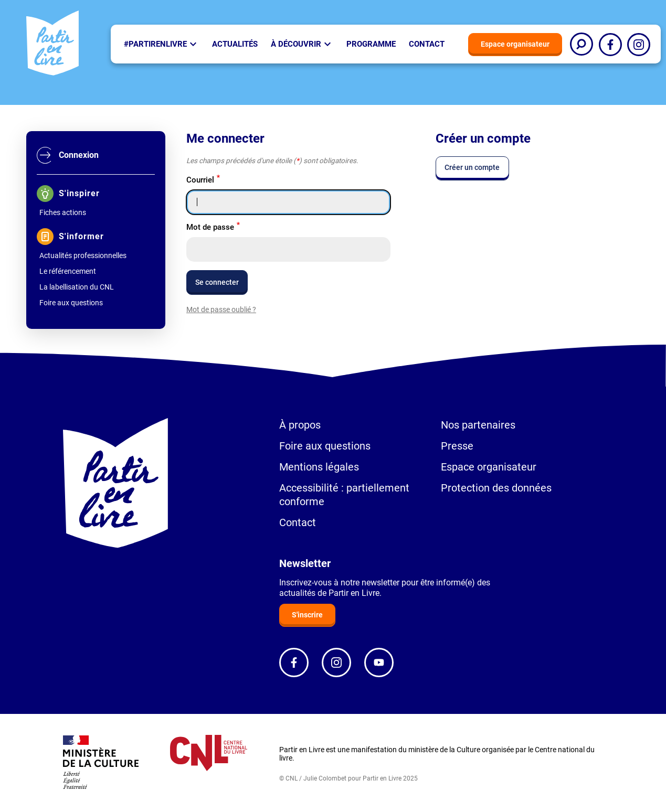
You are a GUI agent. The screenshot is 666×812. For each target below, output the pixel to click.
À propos (300, 425)
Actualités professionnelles (83, 255)
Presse (457, 446)
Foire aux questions (71, 303)
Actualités (235, 44)
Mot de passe (210, 227)
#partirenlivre (155, 44)
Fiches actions (63, 212)
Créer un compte (472, 167)
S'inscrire (307, 615)
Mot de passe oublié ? (221, 309)
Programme (371, 44)
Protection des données (496, 488)
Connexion (79, 155)
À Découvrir (296, 44)
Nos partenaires (478, 425)
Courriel (200, 180)
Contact (427, 44)
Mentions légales (319, 467)
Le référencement (68, 271)
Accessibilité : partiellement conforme (344, 495)
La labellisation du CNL (77, 287)
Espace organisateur (515, 44)
